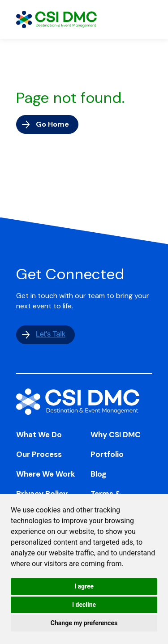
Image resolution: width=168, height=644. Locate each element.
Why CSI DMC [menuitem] (116, 435)
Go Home (52, 124)
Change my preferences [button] (84, 623)
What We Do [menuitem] (39, 435)
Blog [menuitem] (98, 474)
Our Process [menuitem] (39, 454)
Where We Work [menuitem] (46, 474)
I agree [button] (84, 586)
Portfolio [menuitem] (107, 454)
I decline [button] (84, 605)
